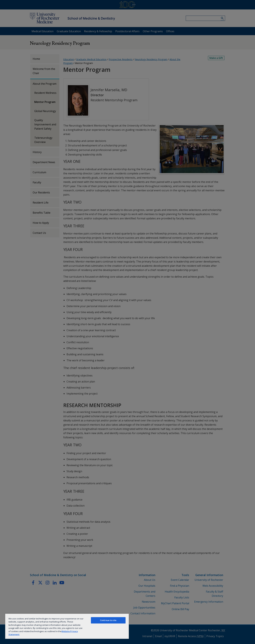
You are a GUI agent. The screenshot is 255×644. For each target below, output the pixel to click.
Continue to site (108, 620)
